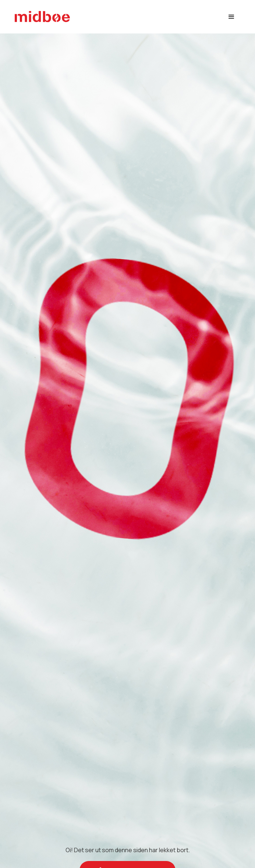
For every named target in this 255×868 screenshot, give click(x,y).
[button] (231, 17)
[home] (42, 17)
